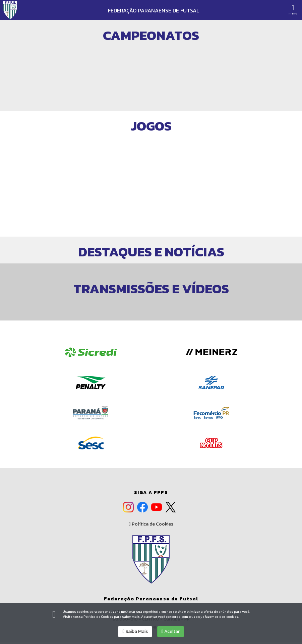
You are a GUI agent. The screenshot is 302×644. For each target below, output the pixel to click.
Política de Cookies (151, 524)
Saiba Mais (135, 631)
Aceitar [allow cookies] (171, 631)
